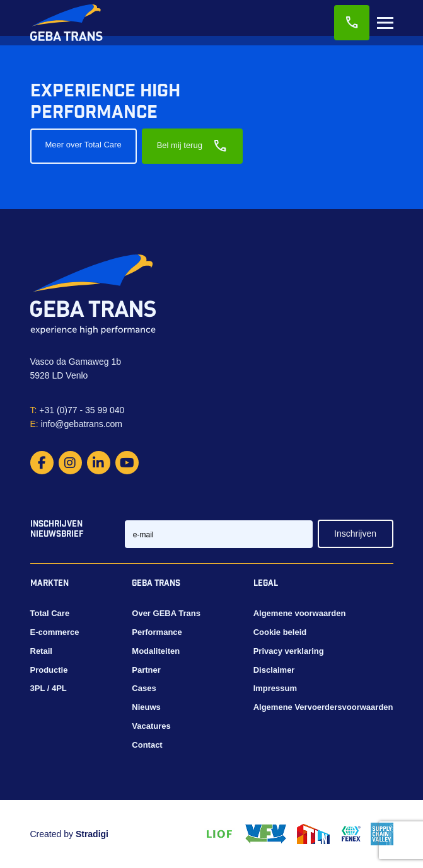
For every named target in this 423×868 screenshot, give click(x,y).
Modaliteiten (156, 651)
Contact (147, 745)
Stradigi (92, 834)
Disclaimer (274, 670)
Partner (146, 670)
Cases (144, 688)
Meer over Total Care (84, 145)
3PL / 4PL (49, 688)
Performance (157, 632)
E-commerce (55, 632)
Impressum (275, 688)
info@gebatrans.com (77, 424)
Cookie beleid (280, 632)
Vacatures (151, 726)
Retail (41, 651)
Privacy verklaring (289, 651)
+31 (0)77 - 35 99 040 (78, 410)
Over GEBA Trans (166, 613)
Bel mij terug (192, 146)
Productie (49, 670)
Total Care (50, 613)
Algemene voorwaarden (300, 613)
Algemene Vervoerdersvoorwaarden (323, 707)
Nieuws (146, 707)
